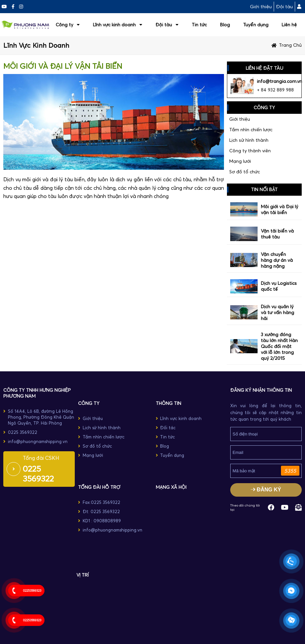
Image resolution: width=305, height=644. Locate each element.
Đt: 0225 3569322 (101, 511)
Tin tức (199, 25)
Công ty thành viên (250, 151)
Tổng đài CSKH (41, 458)
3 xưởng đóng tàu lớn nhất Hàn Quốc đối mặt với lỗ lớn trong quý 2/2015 (279, 346)
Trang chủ (290, 45)
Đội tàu (284, 7)
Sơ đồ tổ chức (245, 172)
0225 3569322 (23, 432)
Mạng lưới (240, 161)
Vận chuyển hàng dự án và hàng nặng (277, 260)
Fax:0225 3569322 (101, 502)
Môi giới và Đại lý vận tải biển (279, 210)
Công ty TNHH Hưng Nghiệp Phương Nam (37, 393)
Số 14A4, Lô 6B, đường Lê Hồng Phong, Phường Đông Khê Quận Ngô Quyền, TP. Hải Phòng (41, 417)
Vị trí (83, 575)
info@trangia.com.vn (279, 81)
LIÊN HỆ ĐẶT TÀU (264, 68)
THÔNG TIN (168, 403)
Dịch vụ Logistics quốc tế (279, 286)
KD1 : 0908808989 (102, 521)
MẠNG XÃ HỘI (171, 487)
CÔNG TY (89, 403)
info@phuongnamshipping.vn (38, 441)
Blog (225, 25)
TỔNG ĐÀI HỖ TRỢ (99, 487)
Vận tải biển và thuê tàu (277, 234)
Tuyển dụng (256, 25)
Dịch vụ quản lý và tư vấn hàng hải (277, 312)
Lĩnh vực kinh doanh (118, 25)
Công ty (68, 25)
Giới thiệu (261, 7)
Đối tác (168, 428)
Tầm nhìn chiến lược (251, 130)
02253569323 (32, 591)
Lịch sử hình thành (249, 140)
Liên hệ (289, 25)
